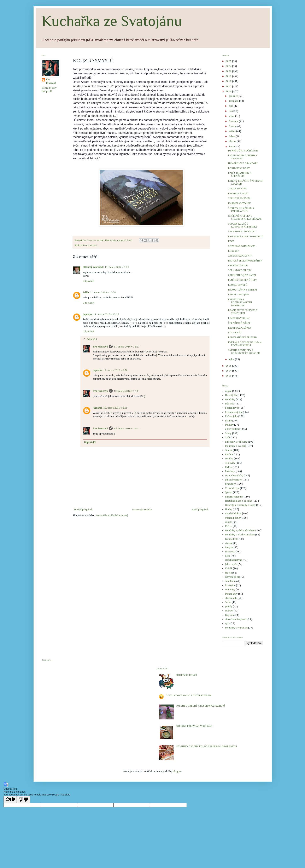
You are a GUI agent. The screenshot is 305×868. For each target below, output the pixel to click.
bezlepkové (231, 408)
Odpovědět (89, 281)
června (232, 126)
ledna (232, 360)
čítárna (85, 245)
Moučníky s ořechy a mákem (240, 535)
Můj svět (93, 245)
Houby (229, 510)
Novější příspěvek (83, 510)
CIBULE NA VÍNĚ (237, 189)
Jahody (229, 607)
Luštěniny (230, 471)
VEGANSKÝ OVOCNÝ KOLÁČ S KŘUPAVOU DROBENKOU (206, 747)
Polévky (229, 425)
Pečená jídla (231, 416)
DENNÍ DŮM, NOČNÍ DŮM (243, 151)
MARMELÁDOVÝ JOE (239, 203)
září (231, 111)
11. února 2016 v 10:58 (103, 293)
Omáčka (229, 459)
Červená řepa (232, 488)
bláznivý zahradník (93, 267)
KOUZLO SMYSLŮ (238, 285)
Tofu (227, 438)
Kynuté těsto (232, 539)
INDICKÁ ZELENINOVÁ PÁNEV (245, 261)
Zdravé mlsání (233, 429)
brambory (230, 484)
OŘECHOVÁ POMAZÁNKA (242, 246)
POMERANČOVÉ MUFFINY (243, 338)
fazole (228, 573)
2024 (229, 66)
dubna (232, 137)
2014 (229, 371)
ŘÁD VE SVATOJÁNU (239, 295)
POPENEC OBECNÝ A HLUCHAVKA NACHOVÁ (200, 706)
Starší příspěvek (200, 510)
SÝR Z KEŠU (235, 333)
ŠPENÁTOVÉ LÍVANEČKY (242, 232)
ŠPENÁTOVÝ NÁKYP (239, 323)
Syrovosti (230, 552)
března (233, 142)
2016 (229, 92)
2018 (229, 81)
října (231, 106)
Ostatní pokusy (233, 518)
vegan (228, 391)
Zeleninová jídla (233, 412)
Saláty (228, 433)
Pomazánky (231, 594)
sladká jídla (231, 598)
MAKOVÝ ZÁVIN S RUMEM (242, 290)
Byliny (228, 421)
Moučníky (230, 400)
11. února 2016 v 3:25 (117, 267)
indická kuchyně (233, 560)
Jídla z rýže (231, 564)
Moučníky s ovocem (236, 446)
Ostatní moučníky (234, 476)
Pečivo (229, 526)
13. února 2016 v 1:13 (126, 391)
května (232, 131)
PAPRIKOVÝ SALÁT (238, 194)
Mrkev (228, 467)
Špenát (229, 493)
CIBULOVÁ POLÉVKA (239, 199)
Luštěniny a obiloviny (236, 442)
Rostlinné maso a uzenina (239, 501)
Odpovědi (92, 339)
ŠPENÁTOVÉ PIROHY (240, 270)
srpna (232, 116)
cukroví (229, 611)
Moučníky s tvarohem (236, 628)
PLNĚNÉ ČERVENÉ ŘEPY (242, 280)
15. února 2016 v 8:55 (115, 408)
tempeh (229, 547)
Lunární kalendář (234, 497)
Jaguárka (87, 315)
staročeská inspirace (236, 619)
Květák (229, 569)
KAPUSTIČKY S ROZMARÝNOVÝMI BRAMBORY (240, 303)
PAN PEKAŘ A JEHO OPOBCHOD (246, 237)
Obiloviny (230, 590)
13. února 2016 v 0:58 (115, 370)
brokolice (230, 586)
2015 (229, 366)
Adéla (86, 293)
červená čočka (233, 577)
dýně (228, 556)
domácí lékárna (233, 514)
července (234, 121)
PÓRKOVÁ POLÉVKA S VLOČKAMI (194, 726)
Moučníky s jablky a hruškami (241, 531)
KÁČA (231, 241)
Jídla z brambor (233, 480)
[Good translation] (10, 800)
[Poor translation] (23, 800)
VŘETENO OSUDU (238, 266)
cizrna (228, 543)
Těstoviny (230, 463)
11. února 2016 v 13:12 (106, 315)
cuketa (229, 522)
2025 (229, 61)
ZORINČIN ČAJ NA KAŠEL (242, 275)
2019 (229, 76)
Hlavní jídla (231, 395)
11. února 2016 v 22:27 (127, 347)
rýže (227, 623)
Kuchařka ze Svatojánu (112, 21)
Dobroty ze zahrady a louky (240, 505)
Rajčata (229, 455)
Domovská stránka (142, 510)
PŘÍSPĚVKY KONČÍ (186, 675)
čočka (228, 602)
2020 (229, 71)
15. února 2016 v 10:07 (127, 429)
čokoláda (230, 581)
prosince (234, 96)
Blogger (177, 772)
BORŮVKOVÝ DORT (239, 168)
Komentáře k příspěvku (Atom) (112, 516)
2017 (229, 87)
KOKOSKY (233, 251)
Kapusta (229, 615)
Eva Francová (100, 347)
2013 (229, 376)
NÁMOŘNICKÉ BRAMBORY (243, 163)
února (232, 147)
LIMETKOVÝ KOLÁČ (239, 318)
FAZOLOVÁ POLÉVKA (239, 328)
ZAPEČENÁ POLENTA (240, 256)
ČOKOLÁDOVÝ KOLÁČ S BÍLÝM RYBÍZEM (189, 696)
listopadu (234, 101)
